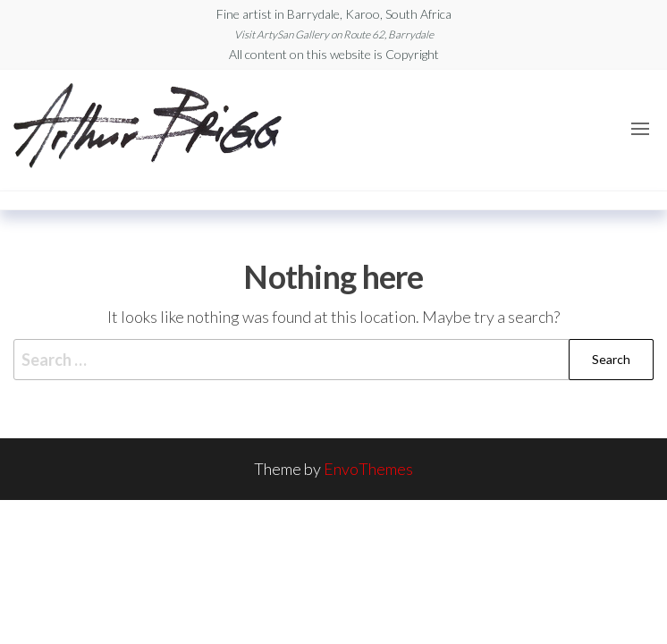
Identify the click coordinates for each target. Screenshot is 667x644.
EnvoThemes (368, 469)
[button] (640, 129)
